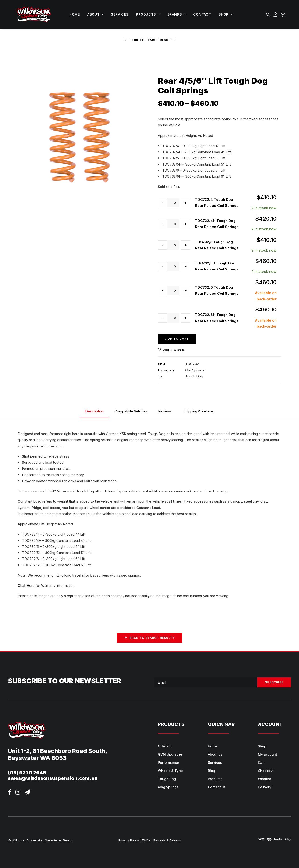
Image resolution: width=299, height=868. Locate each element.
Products (148, 14)
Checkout (266, 770)
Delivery (265, 787)
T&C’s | (147, 840)
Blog (212, 770)
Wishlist (264, 779)
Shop (225, 14)
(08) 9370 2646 (27, 772)
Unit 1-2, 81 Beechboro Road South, (58, 751)
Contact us (217, 787)
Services (120, 14)
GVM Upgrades (170, 754)
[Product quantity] (173, 203)
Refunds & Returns (167, 840)
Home (75, 14)
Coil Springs (195, 370)
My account (267, 754)
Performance (168, 762)
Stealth (67, 840)
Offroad (164, 746)
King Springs (168, 787)
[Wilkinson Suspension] (34, 14)
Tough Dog (194, 376)
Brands (177, 14)
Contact (202, 14)
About (95, 14)
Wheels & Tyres (171, 770)
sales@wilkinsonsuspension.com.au (53, 778)
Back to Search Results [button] (150, 40)
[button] (269, 14)
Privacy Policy (129, 840)
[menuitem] (75, 14)
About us (215, 754)
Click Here (26, 586)
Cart (261, 762)
